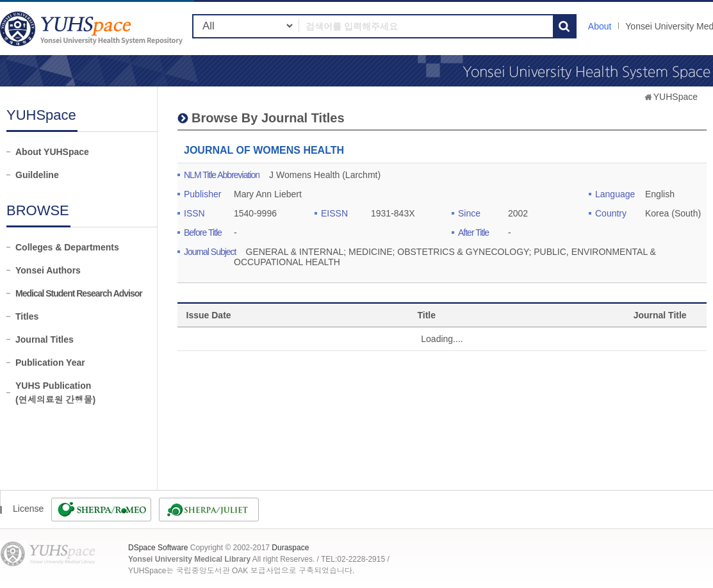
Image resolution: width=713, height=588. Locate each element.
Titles (27, 316)
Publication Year (50, 363)
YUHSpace (676, 97)
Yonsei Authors (48, 270)
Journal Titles (45, 339)
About (600, 26)
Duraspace (290, 548)
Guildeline (37, 175)
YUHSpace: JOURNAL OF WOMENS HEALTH (93, 29)
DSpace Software (158, 548)
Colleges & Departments (67, 247)
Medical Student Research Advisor (79, 293)
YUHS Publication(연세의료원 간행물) (55, 393)
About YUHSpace (52, 152)
